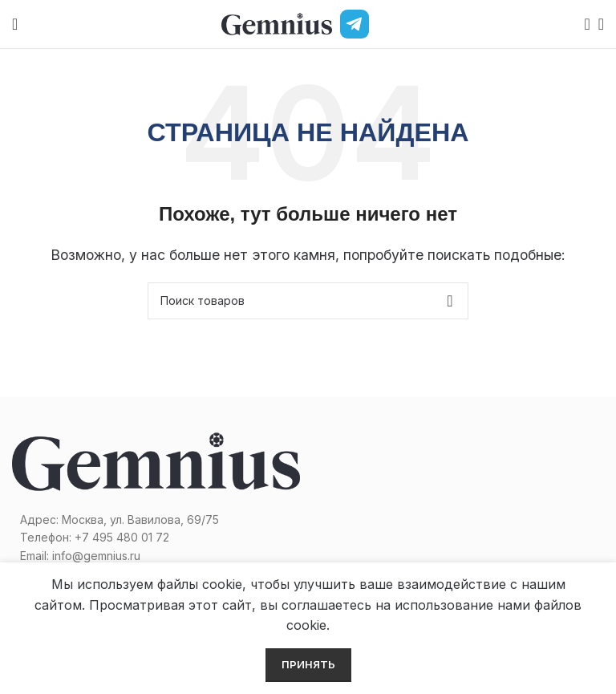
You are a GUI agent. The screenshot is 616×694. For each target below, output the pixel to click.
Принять (308, 664)
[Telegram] (355, 24)
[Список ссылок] (156, 538)
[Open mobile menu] (15, 24)
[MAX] (388, 24)
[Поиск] (582, 24)
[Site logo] (277, 22)
